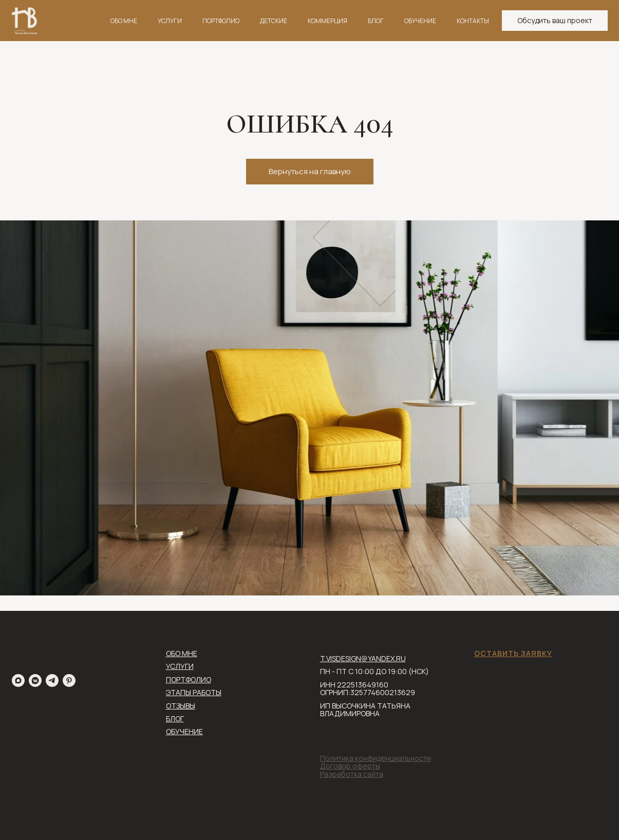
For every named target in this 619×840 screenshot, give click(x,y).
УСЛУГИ (170, 21)
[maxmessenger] (18, 680)
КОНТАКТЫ (473, 21)
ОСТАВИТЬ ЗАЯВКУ (513, 653)
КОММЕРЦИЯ (327, 21)
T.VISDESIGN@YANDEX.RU (363, 658)
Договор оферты (350, 766)
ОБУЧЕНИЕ (420, 21)
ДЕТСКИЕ (274, 21)
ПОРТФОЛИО (221, 21)
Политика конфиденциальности (376, 758)
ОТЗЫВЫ (181, 706)
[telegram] (52, 680)
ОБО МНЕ (124, 21)
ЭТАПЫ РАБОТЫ (194, 692)
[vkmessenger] (35, 680)
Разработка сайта (352, 774)
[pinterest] (69, 680)
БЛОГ (376, 21)
